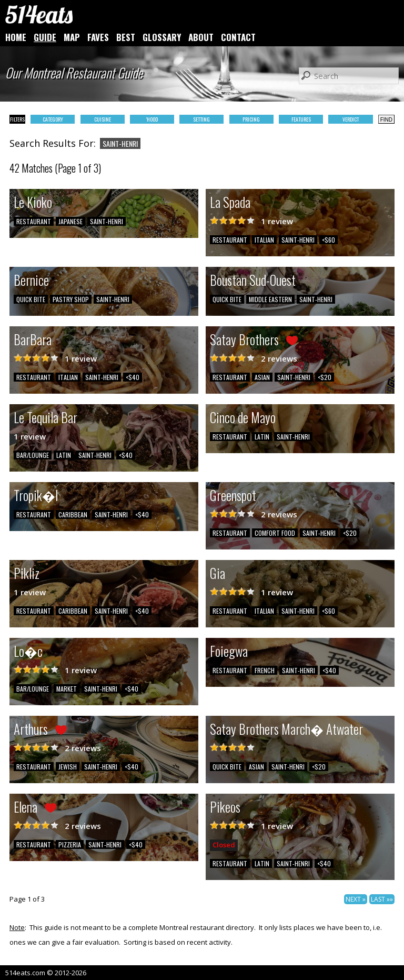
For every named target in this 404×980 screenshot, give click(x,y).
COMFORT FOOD (275, 533)
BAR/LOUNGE (33, 455)
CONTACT (238, 37)
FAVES (98, 37)
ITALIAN (264, 240)
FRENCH (265, 670)
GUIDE (45, 37)
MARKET (67, 689)
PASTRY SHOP (71, 299)
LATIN (64, 455)
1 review (277, 221)
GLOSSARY (162, 37)
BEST (126, 37)
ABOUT (201, 37)
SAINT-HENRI (107, 221)
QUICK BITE (31, 299)
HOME (16, 37)
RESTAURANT (34, 221)
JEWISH (68, 767)
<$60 (329, 240)
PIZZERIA (70, 844)
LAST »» (382, 899)
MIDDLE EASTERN (270, 299)
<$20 (325, 377)
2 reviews (279, 358)
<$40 (133, 377)
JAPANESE (70, 221)
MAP (72, 37)
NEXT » (356, 899)
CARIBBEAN (73, 514)
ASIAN (262, 377)
